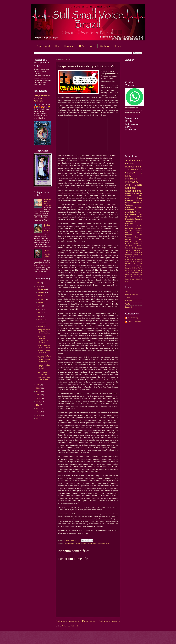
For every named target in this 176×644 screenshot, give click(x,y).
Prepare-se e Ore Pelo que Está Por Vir (44, 367)
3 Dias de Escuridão (136, 261)
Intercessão (132, 182)
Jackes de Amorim (134, 322)
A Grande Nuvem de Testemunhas (134, 203)
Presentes (130, 210)
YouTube (128, 304)
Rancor (140, 268)
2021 (38, 395)
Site (127, 291)
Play (57, 46)
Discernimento (133, 191)
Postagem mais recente (67, 621)
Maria (140, 196)
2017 (38, 408)
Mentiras (140, 259)
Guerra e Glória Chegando (43, 373)
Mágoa (127, 279)
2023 (38, 388)
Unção (127, 257)
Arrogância (134, 277)
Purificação (129, 228)
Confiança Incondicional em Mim (47, 254)
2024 (38, 385)
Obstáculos (129, 255)
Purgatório (129, 235)
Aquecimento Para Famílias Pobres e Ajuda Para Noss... (44, 359)
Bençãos (128, 239)
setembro (41, 299)
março (40, 320)
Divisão (140, 233)
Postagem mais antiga (110, 621)
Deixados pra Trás (134, 263)
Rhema (117, 46)
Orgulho (140, 226)
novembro (42, 292)
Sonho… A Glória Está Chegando (44, 346)
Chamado (129, 200)
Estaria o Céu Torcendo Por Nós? (47, 228)
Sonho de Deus (131, 270)
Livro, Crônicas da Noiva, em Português (42, 98)
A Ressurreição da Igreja (134, 214)
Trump (137, 212)
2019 (38, 402)
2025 (38, 286)
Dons (137, 200)
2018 (38, 405)
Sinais (127, 261)
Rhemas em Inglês (132, 295)
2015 (38, 415)
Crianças (128, 241)
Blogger (108, 639)
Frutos (133, 252)
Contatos (104, 46)
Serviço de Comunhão (134, 248)
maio (40, 313)
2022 (38, 391)
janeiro (40, 326)
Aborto (133, 250)
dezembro (42, 289)
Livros (92, 46)
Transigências (135, 272)
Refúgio (139, 217)
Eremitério (130, 219)
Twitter (128, 298)
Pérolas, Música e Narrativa (44, 352)
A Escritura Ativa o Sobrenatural (44, 378)
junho (40, 309)
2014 (38, 418)
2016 (38, 412)
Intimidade (131, 179)
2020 (38, 398)
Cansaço (139, 219)
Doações (69, 46)
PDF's (81, 46)
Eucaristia (128, 266)
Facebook (129, 307)
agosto (40, 303)
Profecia (128, 237)
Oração (129, 163)
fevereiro (41, 323)
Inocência (128, 259)
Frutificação (139, 266)
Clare (140, 235)
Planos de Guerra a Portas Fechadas (47, 202)
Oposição (132, 279)
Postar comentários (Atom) (71, 626)
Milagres (139, 252)
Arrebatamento (69, 544)
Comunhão (129, 224)
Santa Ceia (138, 255)
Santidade (130, 212)
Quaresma (139, 237)
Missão (128, 193)
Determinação (130, 226)
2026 (38, 283)
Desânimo (129, 233)
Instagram (129, 301)
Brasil (141, 277)
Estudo (140, 239)
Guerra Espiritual (134, 186)
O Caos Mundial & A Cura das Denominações (44, 331)
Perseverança (133, 167)
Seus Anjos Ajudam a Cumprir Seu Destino (43, 339)
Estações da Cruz (131, 268)
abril (40, 316)
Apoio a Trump (134, 198)
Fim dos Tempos (81, 544)
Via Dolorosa (135, 275)
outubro (41, 296)
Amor (128, 185)
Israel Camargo (133, 318)
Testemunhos (131, 221)
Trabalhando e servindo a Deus (98, 544)
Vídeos (128, 250)
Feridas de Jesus (136, 257)
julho (40, 306)
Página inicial (43, 46)
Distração (139, 230)
